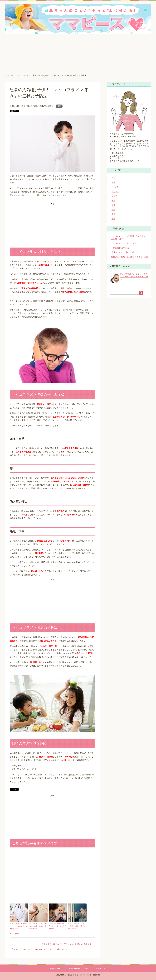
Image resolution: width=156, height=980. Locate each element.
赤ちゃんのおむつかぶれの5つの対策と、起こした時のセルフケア (42, 949)
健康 (59, 106)
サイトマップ (102, 968)
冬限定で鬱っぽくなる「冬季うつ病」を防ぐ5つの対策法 (77, 926)
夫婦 (113, 201)
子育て (114, 196)
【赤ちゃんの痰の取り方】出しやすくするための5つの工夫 (57, 926)
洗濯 (113, 214)
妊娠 (113, 178)
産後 (117, 187)
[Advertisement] (78, 56)
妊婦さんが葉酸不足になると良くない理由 (130, 257)
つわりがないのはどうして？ (124, 243)
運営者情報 (55, 968)
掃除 (113, 210)
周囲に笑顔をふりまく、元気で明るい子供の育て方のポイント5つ (134, 277)
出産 (113, 183)
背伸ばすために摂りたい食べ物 (125, 252)
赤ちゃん (115, 192)
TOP (12, 75)
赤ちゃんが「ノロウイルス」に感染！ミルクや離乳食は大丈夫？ (38, 926)
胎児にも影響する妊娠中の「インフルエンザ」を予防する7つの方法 (18, 926)
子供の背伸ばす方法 (120, 248)
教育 (113, 219)
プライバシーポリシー (78, 968)
